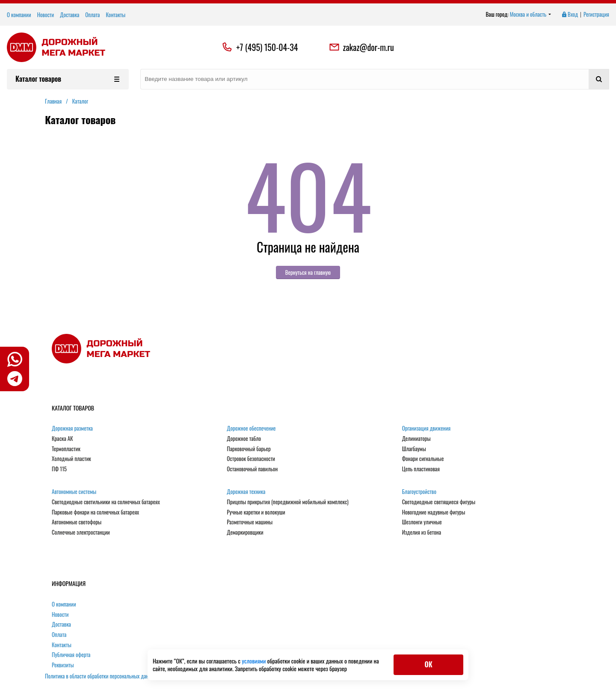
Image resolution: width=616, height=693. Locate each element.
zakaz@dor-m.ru (361, 47)
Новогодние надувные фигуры (434, 512)
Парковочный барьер (249, 449)
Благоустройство (419, 492)
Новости (46, 15)
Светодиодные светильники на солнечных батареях (106, 502)
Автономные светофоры (77, 522)
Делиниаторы (416, 439)
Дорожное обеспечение (251, 428)
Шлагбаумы (414, 449)
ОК (428, 664)
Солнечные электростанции (81, 532)
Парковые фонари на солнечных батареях (95, 512)
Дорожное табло (244, 439)
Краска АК (62, 439)
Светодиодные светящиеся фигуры (439, 502)
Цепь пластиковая (421, 469)
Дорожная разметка (72, 428)
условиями (254, 661)
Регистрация (596, 15)
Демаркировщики (245, 532)
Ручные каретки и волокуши (256, 512)
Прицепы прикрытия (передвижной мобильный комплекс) (287, 502)
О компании (19, 15)
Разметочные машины (250, 522)
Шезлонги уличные (422, 522)
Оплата (92, 15)
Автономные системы (74, 492)
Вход (569, 15)
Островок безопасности (251, 459)
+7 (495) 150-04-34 (267, 47)
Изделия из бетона (422, 532)
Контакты (115, 15)
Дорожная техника (246, 492)
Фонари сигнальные (423, 459)
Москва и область (531, 15)
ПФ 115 (59, 469)
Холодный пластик (71, 459)
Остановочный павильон (252, 469)
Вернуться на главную (308, 272)
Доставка (70, 15)
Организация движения (426, 428)
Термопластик (66, 449)
